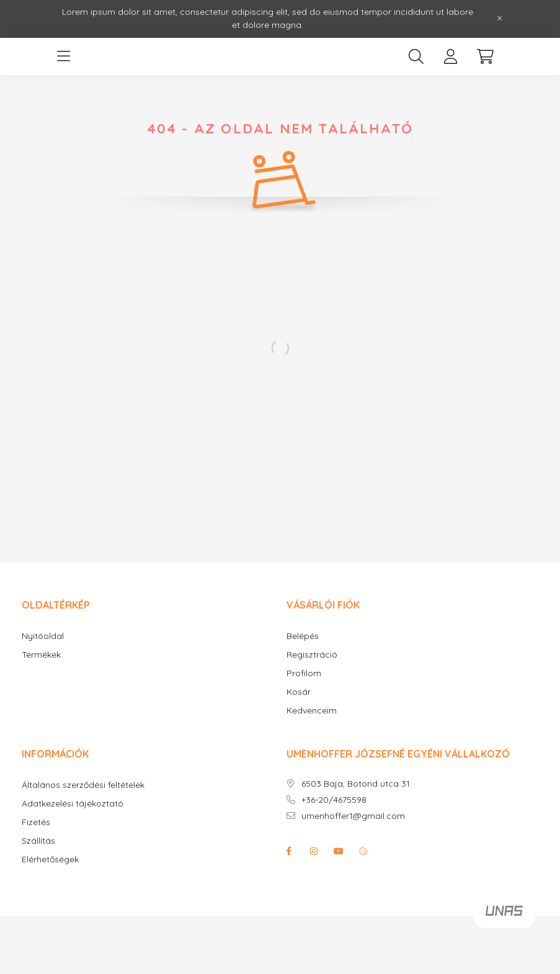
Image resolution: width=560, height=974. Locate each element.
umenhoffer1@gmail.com (353, 816)
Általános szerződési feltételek (83, 785)
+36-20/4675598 (334, 800)
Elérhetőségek (50, 860)
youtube (339, 851)
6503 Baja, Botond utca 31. (357, 784)
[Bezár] (500, 19)
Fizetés (36, 822)
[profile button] (451, 56)
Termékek (41, 655)
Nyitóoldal (43, 636)
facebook (289, 851)
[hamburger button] (64, 56)
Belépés (303, 636)
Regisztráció (312, 655)
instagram (314, 851)
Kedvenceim (312, 711)
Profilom (304, 673)
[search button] (416, 56)
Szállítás (38, 841)
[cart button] (486, 56)
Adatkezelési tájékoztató (73, 804)
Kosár (299, 692)
